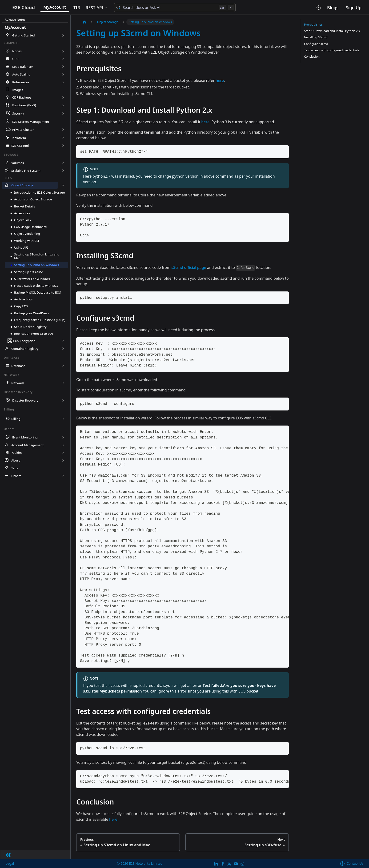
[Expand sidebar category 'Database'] (63, 367)
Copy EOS (21, 307)
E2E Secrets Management (31, 122)
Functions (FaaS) (24, 105)
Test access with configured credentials (332, 50)
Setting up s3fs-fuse (29, 273)
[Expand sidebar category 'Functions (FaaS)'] (63, 105)
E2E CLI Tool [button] (20, 146)
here (205, 122)
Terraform (19, 139)
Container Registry (25, 349)
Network (18, 384)
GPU (15, 59)
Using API (21, 248)
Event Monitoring (25, 438)
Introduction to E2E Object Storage (39, 193)
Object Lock (23, 221)
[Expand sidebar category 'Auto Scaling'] (63, 74)
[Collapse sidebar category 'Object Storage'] (63, 186)
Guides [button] (17, 454)
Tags (15, 469)
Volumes (18, 163)
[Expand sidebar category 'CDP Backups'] (63, 98)
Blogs (333, 8)
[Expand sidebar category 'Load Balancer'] (63, 67)
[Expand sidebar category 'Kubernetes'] (63, 82)
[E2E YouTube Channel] (236, 863)
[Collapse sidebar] (35, 854)
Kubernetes (21, 82)
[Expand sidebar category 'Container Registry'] (63, 349)
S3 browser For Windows (32, 279)
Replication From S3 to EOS (34, 334)
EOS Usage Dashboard (30, 227)
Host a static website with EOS (36, 286)
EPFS (8, 179)
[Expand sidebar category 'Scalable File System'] (63, 171)
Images (18, 90)
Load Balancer (23, 67)
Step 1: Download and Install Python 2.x (332, 31)
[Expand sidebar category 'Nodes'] (63, 51)
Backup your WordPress (32, 314)
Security (18, 113)
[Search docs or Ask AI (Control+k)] (191, 8)
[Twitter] (229, 863)
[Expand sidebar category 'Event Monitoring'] (63, 438)
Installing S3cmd (316, 37)
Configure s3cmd (316, 44)
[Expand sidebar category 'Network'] (63, 384)
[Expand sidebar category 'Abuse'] (63, 461)
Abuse (16, 461)
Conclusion (312, 56)
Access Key (22, 214)
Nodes (17, 51)
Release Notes (15, 20)
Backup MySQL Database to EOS (38, 293)
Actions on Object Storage (33, 200)
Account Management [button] (27, 446)
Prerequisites (313, 24)
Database (18, 366)
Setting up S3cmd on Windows (37, 266)
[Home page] (84, 22)
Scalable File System (26, 171)
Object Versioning (27, 235)
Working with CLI (27, 241)
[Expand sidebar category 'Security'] (63, 113)
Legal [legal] (10, 863)
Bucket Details (25, 207)
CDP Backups (22, 97)
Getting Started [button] (24, 35)
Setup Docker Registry (30, 327)
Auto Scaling (21, 74)
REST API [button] (111, 8)
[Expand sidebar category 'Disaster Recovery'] (63, 401)
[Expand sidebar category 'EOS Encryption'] (63, 342)
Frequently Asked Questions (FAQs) (40, 321)
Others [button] (16, 477)
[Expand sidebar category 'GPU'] (63, 59)
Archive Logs (23, 300)
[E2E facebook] (223, 863)
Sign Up (354, 8)
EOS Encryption (24, 342)
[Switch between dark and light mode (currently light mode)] (319, 8)
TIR (93, 8)
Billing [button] (16, 420)
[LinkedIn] (216, 863)
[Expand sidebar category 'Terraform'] (63, 139)
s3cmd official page (189, 267)
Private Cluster (23, 130)
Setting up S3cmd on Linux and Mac (37, 257)
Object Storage (22, 186)
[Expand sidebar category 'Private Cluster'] (63, 130)
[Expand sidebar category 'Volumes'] (63, 164)
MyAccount (71, 8)
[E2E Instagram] (242, 863)
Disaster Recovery (25, 401)
